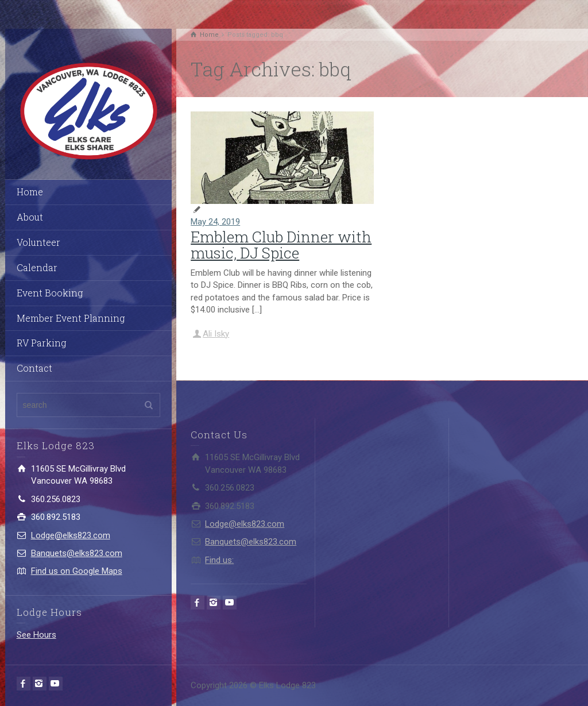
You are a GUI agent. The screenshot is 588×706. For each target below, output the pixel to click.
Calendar (37, 267)
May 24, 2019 (215, 222)
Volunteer (38, 242)
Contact (34, 368)
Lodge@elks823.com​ (71, 535)
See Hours (36, 635)
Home (30, 192)
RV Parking (41, 343)
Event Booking (50, 293)
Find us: (219, 560)
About (30, 217)
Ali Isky (216, 334)
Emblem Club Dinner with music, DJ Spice (281, 245)
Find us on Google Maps (77, 571)
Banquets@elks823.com (77, 553)
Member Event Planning (71, 318)
